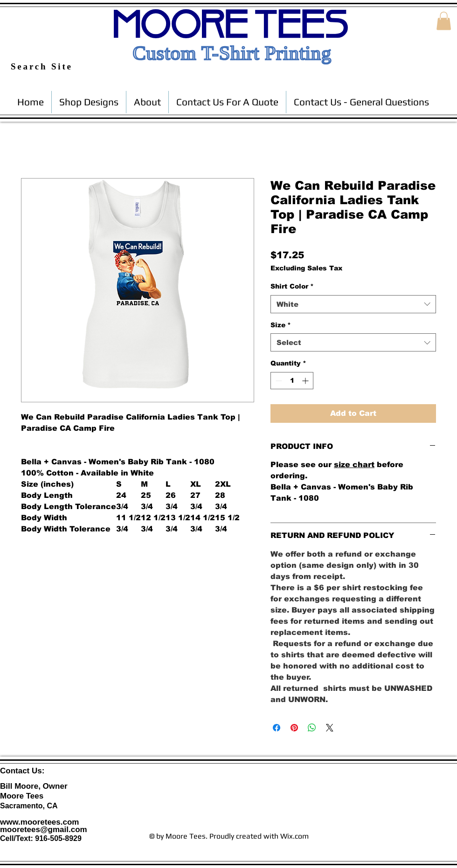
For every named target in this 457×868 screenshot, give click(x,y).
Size (281, 325)
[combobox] (353, 304)
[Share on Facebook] (277, 728)
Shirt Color (292, 286)
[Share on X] (330, 728)
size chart (354, 465)
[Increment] (306, 381)
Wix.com (294, 836)
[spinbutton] (292, 381)
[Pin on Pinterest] (294, 728)
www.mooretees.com (39, 822)
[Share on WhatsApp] (312, 728)
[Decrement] (278, 381)
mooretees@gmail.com (44, 830)
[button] (444, 21)
